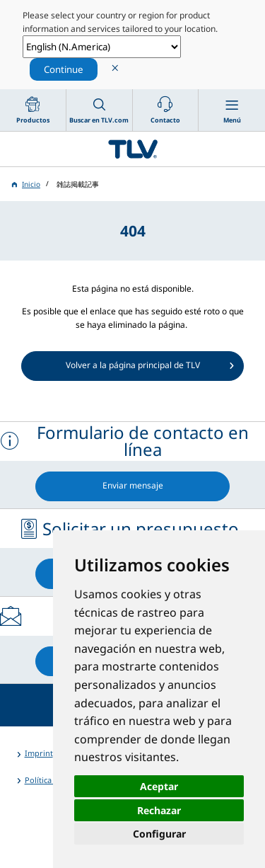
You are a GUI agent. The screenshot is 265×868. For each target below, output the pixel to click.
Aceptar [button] (159, 786)
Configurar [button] (159, 834)
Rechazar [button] (159, 810)
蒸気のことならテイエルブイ (132, 149)
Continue (64, 69)
